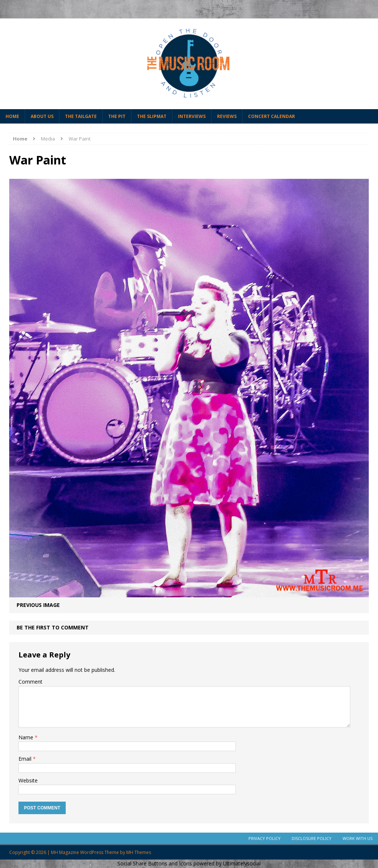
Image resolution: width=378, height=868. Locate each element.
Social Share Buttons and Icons (155, 863)
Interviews (192, 116)
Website (28, 780)
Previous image (38, 605)
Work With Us (358, 838)
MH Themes (139, 852)
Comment (30, 682)
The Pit (117, 116)
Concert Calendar (272, 116)
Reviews (227, 116)
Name (27, 737)
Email (26, 759)
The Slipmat (152, 116)
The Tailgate (81, 116)
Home (12, 116)
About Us (42, 116)
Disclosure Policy (312, 838)
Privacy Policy (264, 838)
